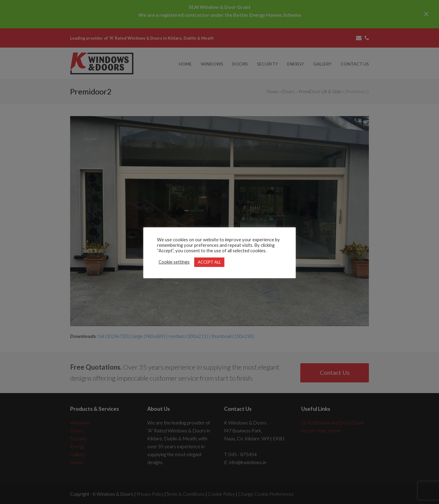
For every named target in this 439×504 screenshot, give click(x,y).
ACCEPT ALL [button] (209, 262)
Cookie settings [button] (174, 262)
